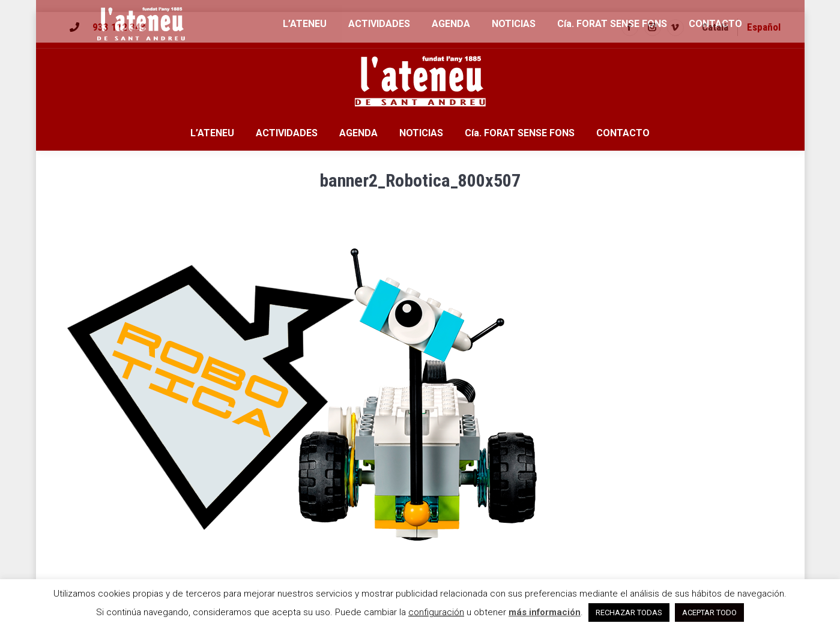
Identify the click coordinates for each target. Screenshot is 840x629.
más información (545, 612)
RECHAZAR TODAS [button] (629, 612)
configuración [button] (436, 612)
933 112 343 (119, 27)
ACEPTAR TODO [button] (709, 612)
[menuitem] (715, 27)
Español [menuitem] (764, 27)
